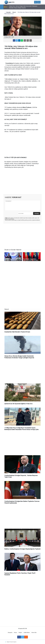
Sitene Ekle (34, 633)
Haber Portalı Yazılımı (12, 642)
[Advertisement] (23, 145)
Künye (15, 633)
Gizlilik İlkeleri (27, 633)
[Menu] (36, 2)
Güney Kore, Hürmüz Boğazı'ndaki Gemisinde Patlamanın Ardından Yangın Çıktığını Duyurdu (23, 7)
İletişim (20, 633)
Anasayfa (10, 633)
